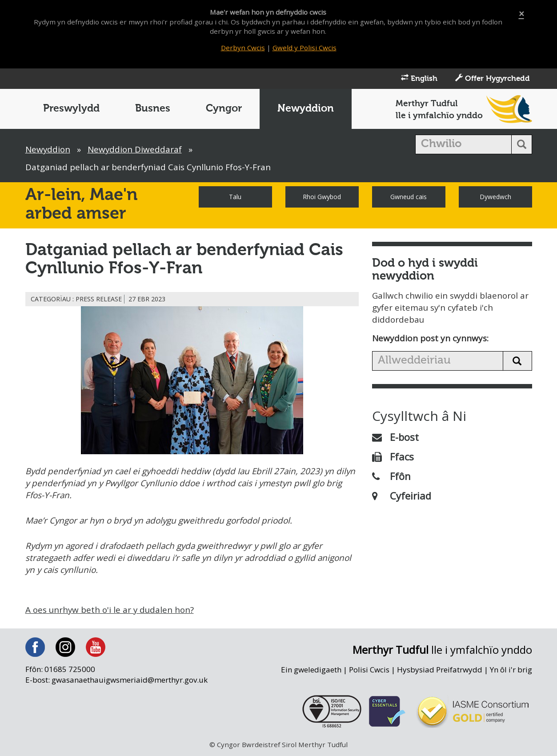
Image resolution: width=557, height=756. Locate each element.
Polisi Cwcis (369, 671)
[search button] (522, 145)
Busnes (153, 110)
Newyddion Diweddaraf (136, 150)
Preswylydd (71, 110)
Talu (235, 198)
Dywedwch (495, 198)
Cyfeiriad (402, 497)
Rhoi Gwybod (322, 198)
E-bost (395, 438)
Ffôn (391, 477)
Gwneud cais (409, 198)
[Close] (521, 14)
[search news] (438, 362)
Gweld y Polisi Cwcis (305, 48)
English (419, 79)
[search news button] (517, 362)
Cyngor (224, 110)
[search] (463, 145)
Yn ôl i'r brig (511, 671)
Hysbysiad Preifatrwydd (439, 671)
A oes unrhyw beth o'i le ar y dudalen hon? (111, 612)
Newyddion (306, 110)
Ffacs (393, 458)
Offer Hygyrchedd (493, 79)
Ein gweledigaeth (310, 671)
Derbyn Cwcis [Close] (243, 48)
